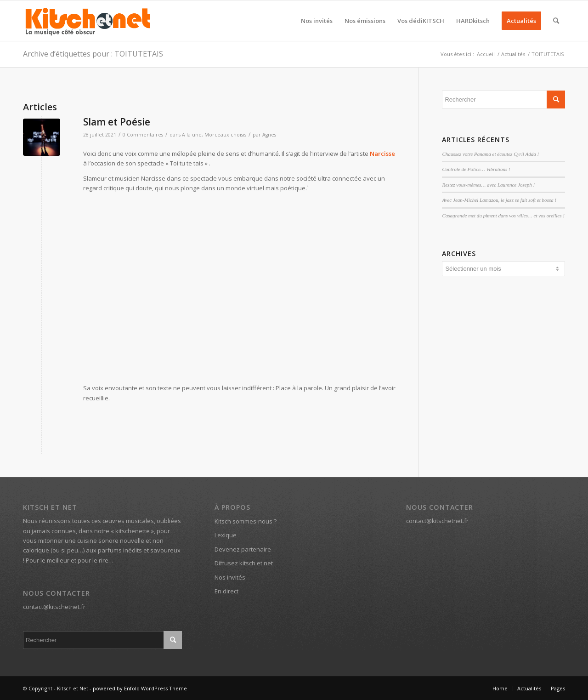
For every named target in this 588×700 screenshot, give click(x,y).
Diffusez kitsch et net (244, 563)
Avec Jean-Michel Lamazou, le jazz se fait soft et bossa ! (499, 200)
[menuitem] (317, 21)
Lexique (226, 535)
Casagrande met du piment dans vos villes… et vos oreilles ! (503, 216)
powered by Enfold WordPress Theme (140, 688)
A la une (192, 135)
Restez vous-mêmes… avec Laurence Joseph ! (488, 185)
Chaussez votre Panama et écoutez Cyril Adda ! (490, 154)
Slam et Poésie (117, 122)
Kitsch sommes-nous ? (246, 521)
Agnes (269, 135)
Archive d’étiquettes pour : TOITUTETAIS (93, 54)
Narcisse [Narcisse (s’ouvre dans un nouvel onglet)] (382, 154)
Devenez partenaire (243, 549)
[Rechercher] (556, 21)
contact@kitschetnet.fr (54, 607)
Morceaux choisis (225, 135)
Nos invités (230, 577)
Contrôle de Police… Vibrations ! (476, 169)
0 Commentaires (143, 135)
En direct (226, 591)
